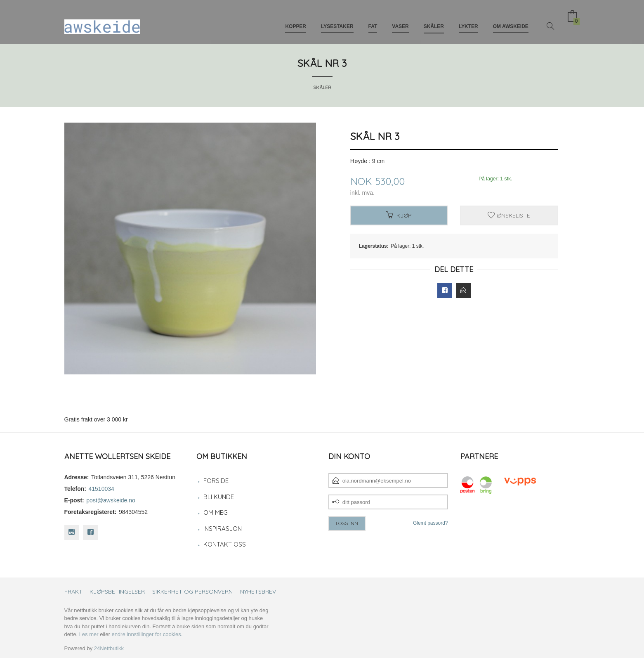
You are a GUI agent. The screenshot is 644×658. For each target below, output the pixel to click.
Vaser (400, 20)
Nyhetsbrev (258, 592)
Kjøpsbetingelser (117, 592)
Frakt (73, 592)
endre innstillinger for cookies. (147, 634)
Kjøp (399, 215)
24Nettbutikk (109, 648)
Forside (216, 481)
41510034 (101, 489)
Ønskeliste (509, 215)
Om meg (216, 512)
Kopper (296, 20)
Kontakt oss (225, 544)
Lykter (468, 20)
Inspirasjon (223, 529)
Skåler (434, 20)
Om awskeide (511, 20)
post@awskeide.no (111, 500)
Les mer (89, 634)
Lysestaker (337, 20)
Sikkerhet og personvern (192, 592)
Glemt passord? (431, 523)
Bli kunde (219, 497)
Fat (373, 20)
